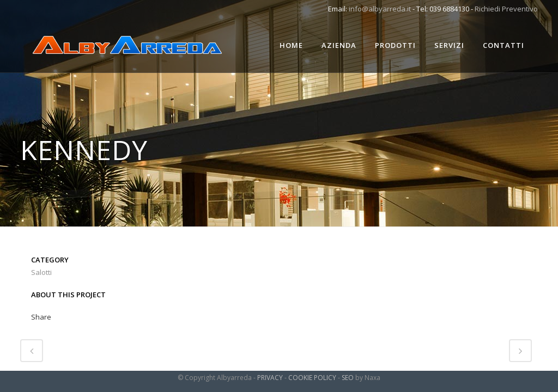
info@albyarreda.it (380, 9)
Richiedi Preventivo (506, 9)
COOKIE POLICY (312, 378)
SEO (348, 378)
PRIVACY (270, 378)
